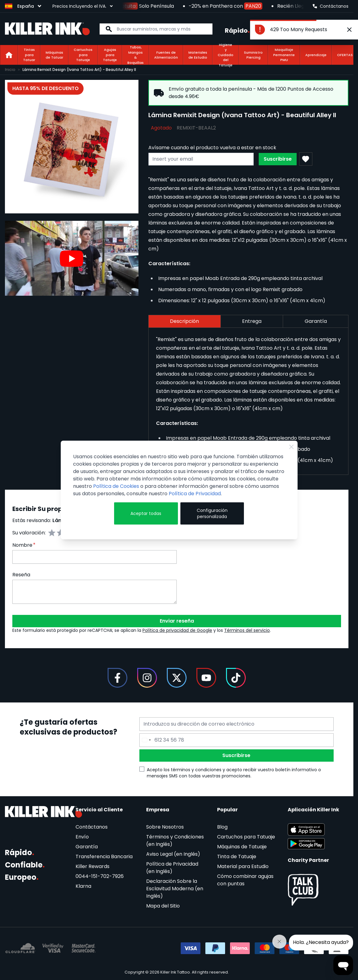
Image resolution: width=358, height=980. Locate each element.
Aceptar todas (146, 513)
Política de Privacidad (195, 494)
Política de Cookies (116, 486)
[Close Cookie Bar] (291, 447)
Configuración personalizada (212, 513)
